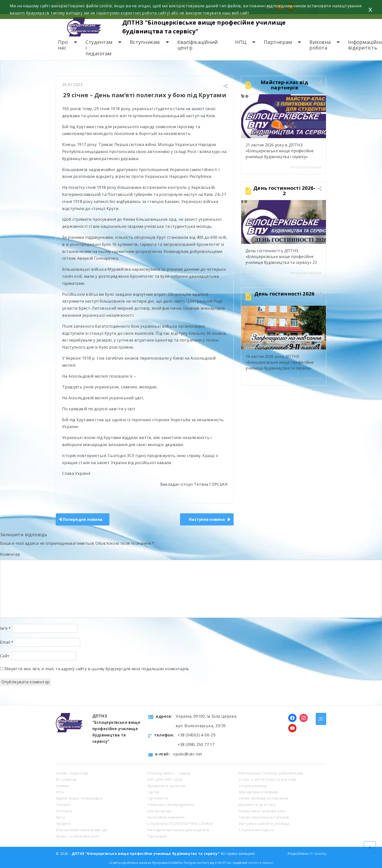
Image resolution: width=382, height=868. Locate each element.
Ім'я (5, 628)
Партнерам (278, 42)
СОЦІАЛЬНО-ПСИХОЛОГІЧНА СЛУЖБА (180, 824)
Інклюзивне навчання (166, 817)
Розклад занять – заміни (169, 773)
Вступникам (145, 42)
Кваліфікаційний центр (198, 45)
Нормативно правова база (262, 811)
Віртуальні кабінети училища (264, 824)
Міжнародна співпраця (258, 792)
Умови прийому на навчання (264, 798)
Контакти (64, 811)
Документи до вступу (257, 805)
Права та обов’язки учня (77, 836)
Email (7, 642)
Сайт (5, 656)
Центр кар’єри (159, 811)
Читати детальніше (306, 167)
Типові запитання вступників (264, 817)
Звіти (60, 817)
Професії (63, 824)
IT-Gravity (318, 854)
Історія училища (253, 786)
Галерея (63, 805)
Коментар (10, 554)
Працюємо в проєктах (166, 786)
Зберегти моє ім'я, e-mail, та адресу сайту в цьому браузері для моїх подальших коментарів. (97, 669)
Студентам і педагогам (99, 48)
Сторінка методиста (256, 830)
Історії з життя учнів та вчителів (267, 779)
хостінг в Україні (261, 863)
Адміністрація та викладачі (79, 798)
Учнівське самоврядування (171, 805)
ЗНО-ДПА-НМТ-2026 (165, 779)
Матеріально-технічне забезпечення (271, 773)
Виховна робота (320, 45)
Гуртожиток (158, 798)
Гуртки (153, 792)
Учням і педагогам (72, 773)
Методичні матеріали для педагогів (178, 830)
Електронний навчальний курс (82, 830)
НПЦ (241, 42)
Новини (62, 786)
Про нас (63, 45)
